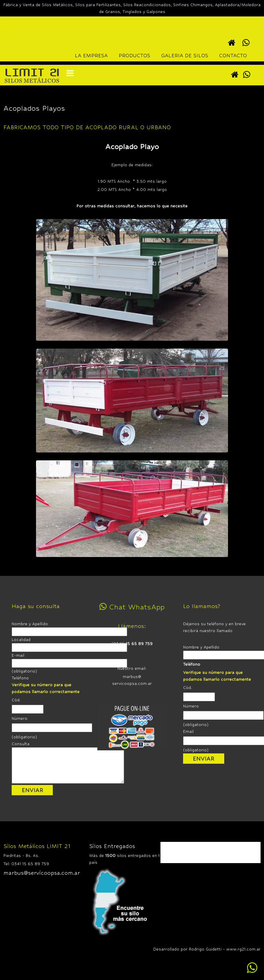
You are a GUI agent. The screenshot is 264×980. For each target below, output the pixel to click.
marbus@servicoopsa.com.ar (42, 873)
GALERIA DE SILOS (185, 55)
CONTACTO (233, 55)
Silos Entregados (112, 846)
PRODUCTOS (134, 55)
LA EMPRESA (91, 55)
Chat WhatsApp (132, 607)
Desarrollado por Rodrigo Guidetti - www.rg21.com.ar (207, 949)
